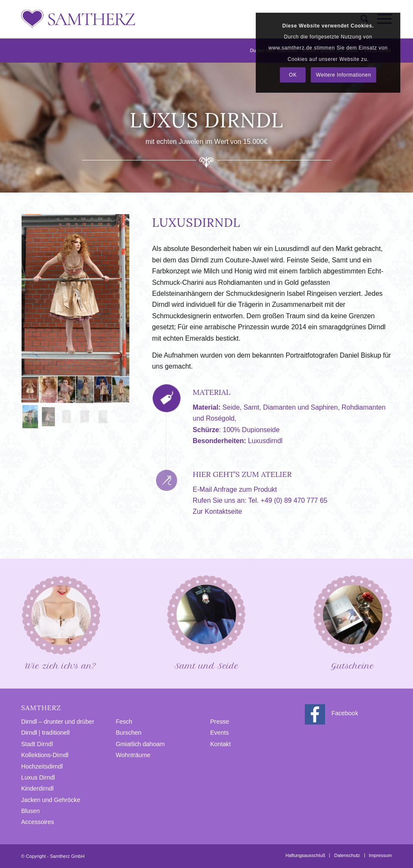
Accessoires (38, 822)
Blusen (30, 811)
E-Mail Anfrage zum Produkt (235, 489)
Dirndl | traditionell (45, 733)
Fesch (124, 722)
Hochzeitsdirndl (42, 766)
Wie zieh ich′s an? (60, 622)
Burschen (129, 733)
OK (293, 75)
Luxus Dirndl (38, 777)
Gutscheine (353, 622)
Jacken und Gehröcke (51, 800)
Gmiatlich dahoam (140, 744)
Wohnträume (133, 755)
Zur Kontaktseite (217, 511)
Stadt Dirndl (37, 744)
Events (219, 733)
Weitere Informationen (343, 75)
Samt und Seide (206, 622)
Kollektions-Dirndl (45, 755)
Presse (220, 722)
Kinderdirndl (37, 788)
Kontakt (220, 744)
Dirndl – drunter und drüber (58, 722)
